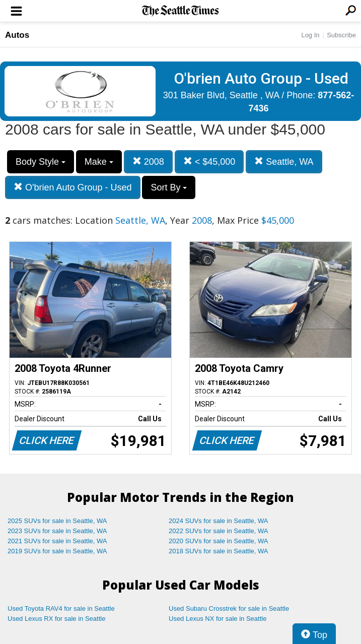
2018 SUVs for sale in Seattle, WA (219, 551)
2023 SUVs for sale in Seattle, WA (57, 531)
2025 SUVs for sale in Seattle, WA (57, 521)
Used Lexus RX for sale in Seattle (56, 619)
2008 (148, 162)
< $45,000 (209, 162)
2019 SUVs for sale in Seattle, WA (57, 551)
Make (99, 162)
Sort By (169, 187)
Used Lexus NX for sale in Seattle (218, 619)
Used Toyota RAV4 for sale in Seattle (61, 608)
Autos (17, 35)
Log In (310, 35)
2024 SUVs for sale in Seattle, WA (219, 521)
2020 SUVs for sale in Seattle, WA (219, 541)
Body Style (41, 162)
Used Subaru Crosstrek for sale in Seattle (229, 608)
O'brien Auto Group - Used (73, 187)
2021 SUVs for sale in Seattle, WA (57, 541)
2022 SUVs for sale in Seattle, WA (219, 531)
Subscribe (341, 35)
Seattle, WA (284, 162)
